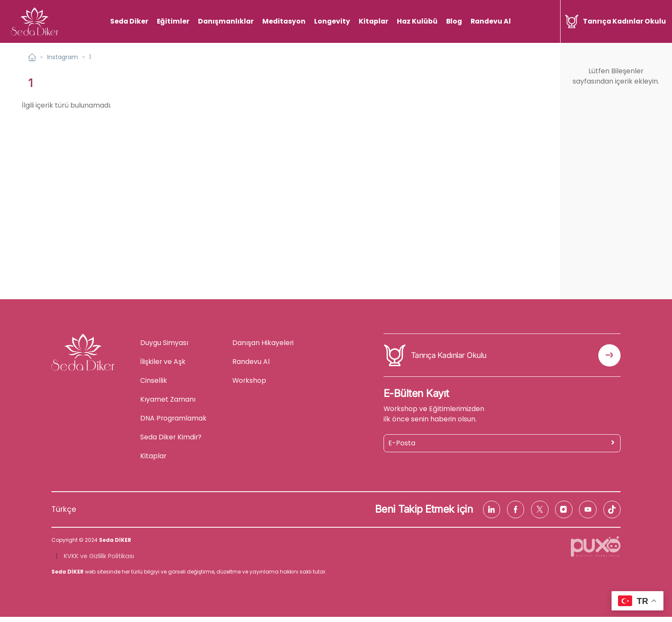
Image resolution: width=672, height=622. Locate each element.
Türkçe (64, 514)
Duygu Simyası (164, 348)
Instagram (63, 62)
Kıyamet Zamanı (168, 404)
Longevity (337, 21)
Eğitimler (178, 21)
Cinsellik (154, 386)
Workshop (249, 386)
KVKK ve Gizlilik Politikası (99, 561)
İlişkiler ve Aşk (163, 367)
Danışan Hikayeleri (263, 348)
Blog (459, 21)
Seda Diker (134, 21)
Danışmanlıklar (231, 21)
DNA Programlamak (173, 423)
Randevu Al (496, 21)
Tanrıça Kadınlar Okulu (449, 360)
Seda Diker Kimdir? (171, 442)
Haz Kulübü (422, 21)
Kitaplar (379, 21)
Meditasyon (289, 21)
